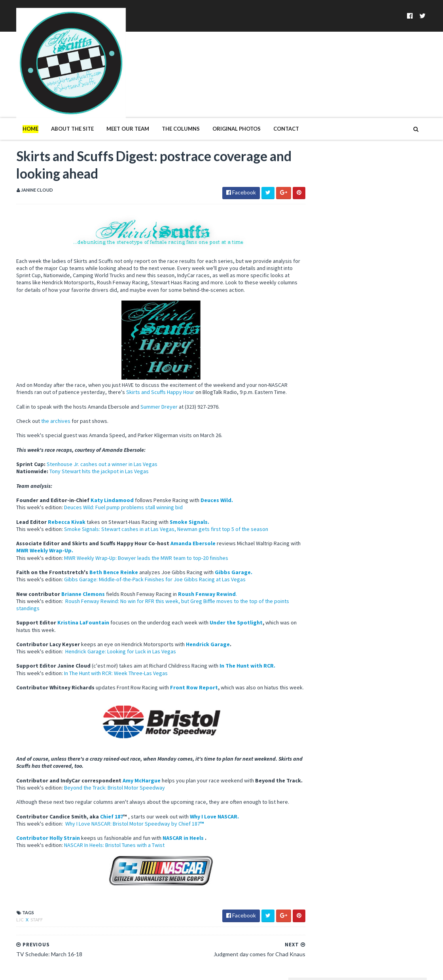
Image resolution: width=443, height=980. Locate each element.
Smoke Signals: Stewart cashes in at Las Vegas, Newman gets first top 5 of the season (150, 500)
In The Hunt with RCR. (232, 637)
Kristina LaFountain (68, 594)
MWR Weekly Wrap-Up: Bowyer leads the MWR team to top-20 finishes (129, 529)
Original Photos (220, 98)
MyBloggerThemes (129, 969)
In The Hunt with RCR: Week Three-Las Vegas (100, 644)
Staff (20, 905)
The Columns (165, 98)
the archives (40, 392)
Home (14, 98)
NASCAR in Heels (168, 823)
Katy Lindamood (96, 471)
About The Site (56, 98)
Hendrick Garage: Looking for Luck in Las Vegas (104, 622)
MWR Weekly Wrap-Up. (40, 521)
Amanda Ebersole (177, 514)
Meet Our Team (112, 98)
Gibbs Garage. (217, 543)
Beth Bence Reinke (97, 543)
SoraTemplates (46, 969)
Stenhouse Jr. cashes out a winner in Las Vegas (86, 435)
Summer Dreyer (143, 377)
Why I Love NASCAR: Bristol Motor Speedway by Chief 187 (119, 809)
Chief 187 (95, 801)
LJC (4, 905)
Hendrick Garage (192, 615)
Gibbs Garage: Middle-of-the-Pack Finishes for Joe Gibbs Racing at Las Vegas (139, 550)
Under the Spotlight (220, 594)
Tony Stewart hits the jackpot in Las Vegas (83, 442)
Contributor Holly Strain (32, 823)
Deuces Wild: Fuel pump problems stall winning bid (107, 478)
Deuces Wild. (201, 471)
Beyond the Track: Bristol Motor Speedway (98, 773)
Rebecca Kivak (51, 493)
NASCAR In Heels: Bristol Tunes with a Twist (99, 830)
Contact (270, 98)
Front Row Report (178, 658)
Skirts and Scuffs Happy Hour (144, 363)
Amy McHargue (126, 758)
